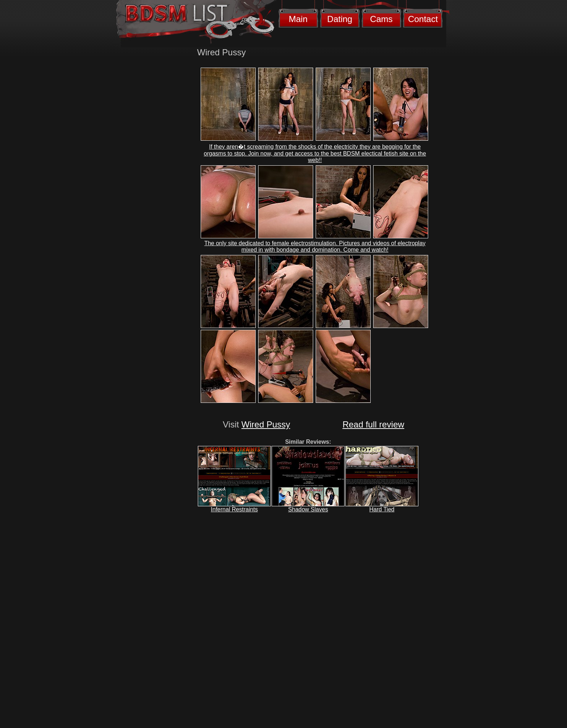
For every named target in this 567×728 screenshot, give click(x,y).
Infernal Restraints (234, 509)
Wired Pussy (266, 424)
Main (298, 19)
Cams (381, 19)
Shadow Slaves (308, 509)
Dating (340, 19)
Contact (423, 19)
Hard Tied (382, 509)
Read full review (373, 424)
